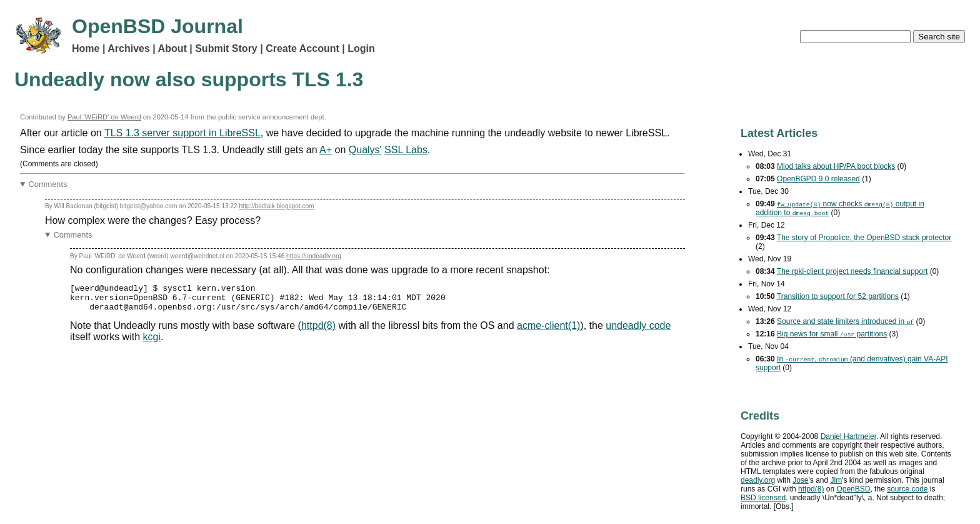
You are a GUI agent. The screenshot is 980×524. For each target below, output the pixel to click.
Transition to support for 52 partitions (838, 296)
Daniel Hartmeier (848, 436)
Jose (800, 480)
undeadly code (638, 331)
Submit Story (226, 48)
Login (361, 48)
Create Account (302, 48)
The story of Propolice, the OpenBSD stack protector (864, 238)
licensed (763, 498)
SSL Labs (406, 150)
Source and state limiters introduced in (845, 321)
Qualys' (365, 150)
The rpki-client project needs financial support (852, 271)
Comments (48, 184)
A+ (326, 150)
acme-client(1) (548, 331)
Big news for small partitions (832, 334)
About (172, 48)
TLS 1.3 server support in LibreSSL (182, 133)
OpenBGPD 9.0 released (818, 179)
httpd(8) (318, 331)
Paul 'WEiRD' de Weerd (104, 117)
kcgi (151, 342)
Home (86, 48)
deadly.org (758, 480)
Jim (837, 480)
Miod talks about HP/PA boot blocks (836, 166)
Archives (129, 48)
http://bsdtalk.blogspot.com (277, 206)
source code (907, 489)
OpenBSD (853, 489)
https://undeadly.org (314, 256)
